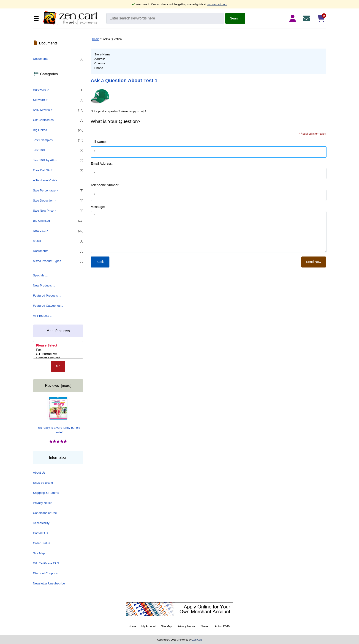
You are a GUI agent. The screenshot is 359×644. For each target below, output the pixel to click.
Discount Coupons (45, 573)
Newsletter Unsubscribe (49, 583)
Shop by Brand (43, 483)
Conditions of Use (45, 513)
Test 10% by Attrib (58, 160)
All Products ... (43, 316)
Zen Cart (197, 640)
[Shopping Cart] (321, 18)
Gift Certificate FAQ (46, 563)
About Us (39, 473)
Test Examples (58, 140)
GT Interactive (58, 354)
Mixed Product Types (58, 261)
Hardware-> (58, 90)
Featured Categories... (48, 306)
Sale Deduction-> (58, 201)
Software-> (58, 100)
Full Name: (99, 142)
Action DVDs (223, 626)
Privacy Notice (43, 503)
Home (96, 39)
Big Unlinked (58, 221)
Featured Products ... (47, 296)
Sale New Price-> (58, 211)
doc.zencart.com (217, 4)
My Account (149, 626)
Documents (58, 59)
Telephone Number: (105, 185)
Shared (205, 626)
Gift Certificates (58, 120)
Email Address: (102, 164)
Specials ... (40, 275)
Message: (98, 207)
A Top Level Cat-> (45, 180)
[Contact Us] (307, 18)
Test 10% (58, 150)
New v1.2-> (58, 231)
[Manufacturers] (58, 350)
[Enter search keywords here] (165, 18)
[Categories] (37, 18)
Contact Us (40, 533)
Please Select (58, 346)
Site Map (39, 553)
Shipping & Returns (46, 493)
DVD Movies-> (58, 110)
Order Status (42, 543)
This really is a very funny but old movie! (58, 415)
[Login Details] (294, 18)
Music (58, 241)
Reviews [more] (58, 386)
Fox (58, 350)
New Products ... (44, 285)
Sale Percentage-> (58, 191)
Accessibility (41, 523)
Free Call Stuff (58, 170)
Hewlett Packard (58, 358)
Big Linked (58, 130)
